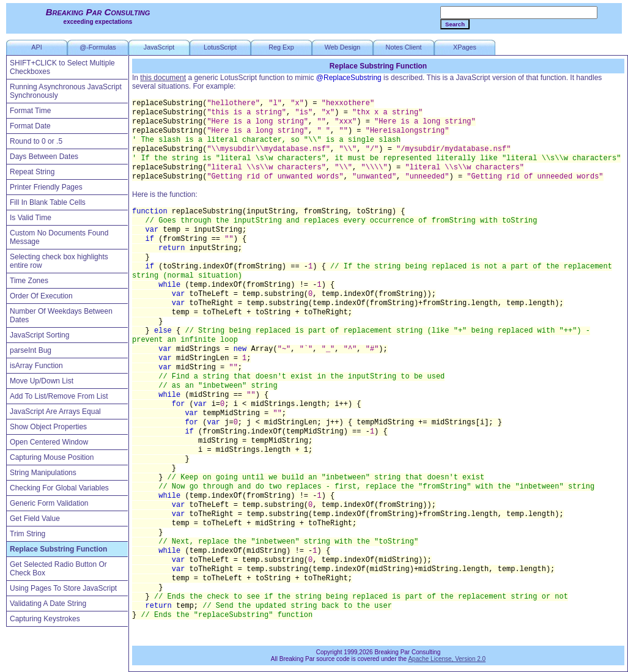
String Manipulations (43, 473)
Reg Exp (281, 47)
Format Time (30, 111)
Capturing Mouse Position (52, 457)
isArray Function (36, 366)
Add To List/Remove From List (59, 396)
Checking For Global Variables (59, 488)
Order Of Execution (41, 296)
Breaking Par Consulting (98, 12)
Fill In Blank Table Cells (48, 202)
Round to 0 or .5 (36, 141)
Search (455, 24)
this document (163, 78)
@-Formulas (98, 47)
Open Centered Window (49, 442)
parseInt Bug (31, 350)
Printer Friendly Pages (46, 187)
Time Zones (29, 281)
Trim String (28, 534)
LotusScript (220, 47)
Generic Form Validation (49, 503)
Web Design (343, 47)
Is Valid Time (31, 218)
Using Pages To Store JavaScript (63, 588)
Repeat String (32, 172)
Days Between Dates (44, 157)
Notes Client (404, 47)
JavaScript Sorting (39, 335)
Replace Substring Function (58, 549)
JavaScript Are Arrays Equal (55, 412)
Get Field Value (35, 519)
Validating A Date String (48, 604)
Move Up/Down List (42, 381)
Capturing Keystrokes (45, 619)
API (36, 47)
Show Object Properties (48, 427)
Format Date (30, 126)
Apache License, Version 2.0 (447, 659)
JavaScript (159, 47)
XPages (465, 47)
